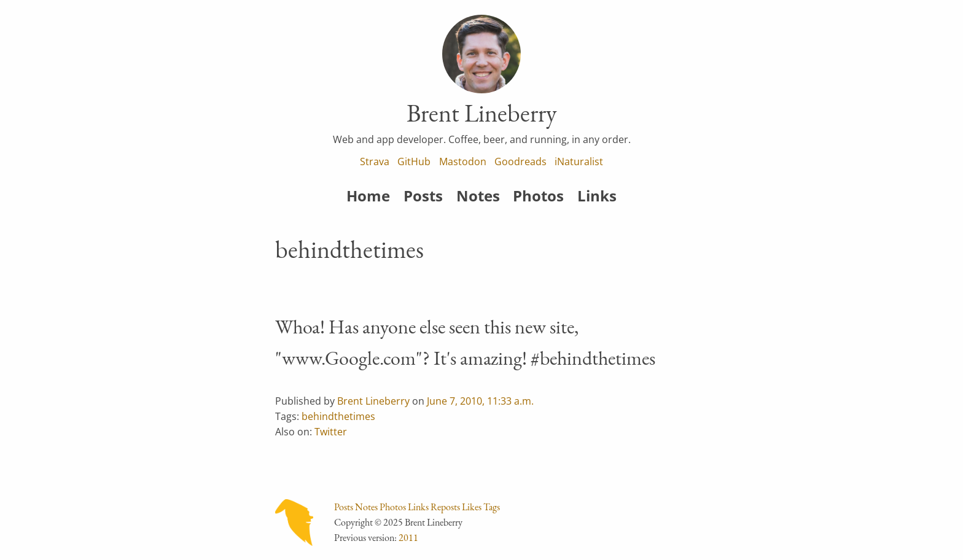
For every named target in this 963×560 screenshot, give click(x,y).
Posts (423, 196)
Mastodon (463, 161)
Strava (375, 161)
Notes (478, 196)
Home (368, 196)
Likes (472, 507)
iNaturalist (579, 161)
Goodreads (520, 161)
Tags (492, 507)
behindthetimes (338, 416)
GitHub (414, 161)
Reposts (445, 507)
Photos (538, 196)
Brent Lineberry (373, 401)
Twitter (331, 432)
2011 (408, 538)
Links (597, 196)
